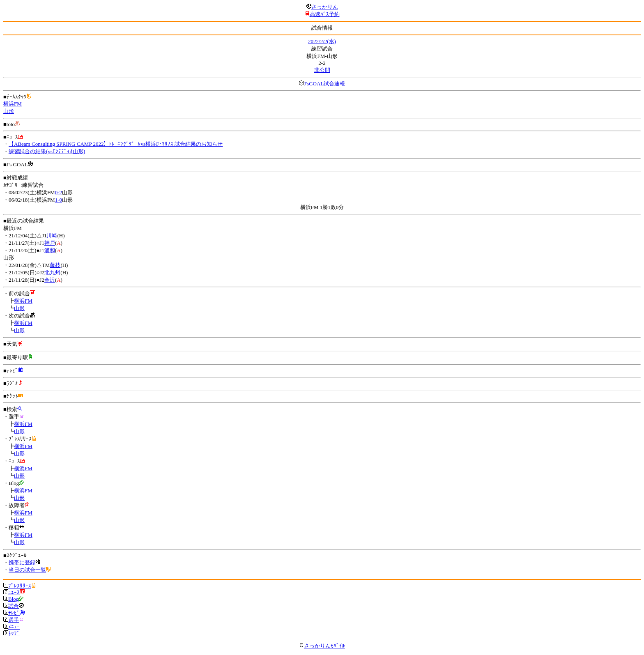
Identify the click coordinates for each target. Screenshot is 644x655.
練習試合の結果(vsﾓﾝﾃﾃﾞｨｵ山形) (47, 151)
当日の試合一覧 (27, 570)
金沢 (50, 280)
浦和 (50, 250)
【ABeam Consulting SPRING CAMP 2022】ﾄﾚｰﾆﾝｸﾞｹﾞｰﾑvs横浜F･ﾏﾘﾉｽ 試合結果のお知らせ (116, 144)
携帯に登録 (22, 562)
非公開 (322, 70)
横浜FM (13, 104)
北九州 (52, 272)
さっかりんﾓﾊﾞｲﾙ (322, 646)
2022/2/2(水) (322, 41)
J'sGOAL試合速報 (325, 84)
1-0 (59, 200)
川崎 (52, 236)
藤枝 (55, 265)
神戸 (50, 243)
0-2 (59, 192)
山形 (9, 111)
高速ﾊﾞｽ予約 (325, 14)
